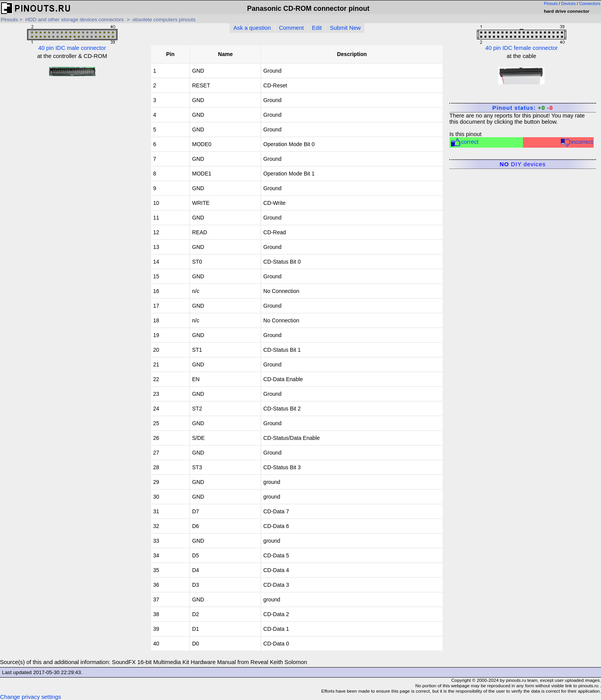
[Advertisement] (72, 137)
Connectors (590, 3)
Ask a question (252, 28)
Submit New (345, 28)
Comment (291, 28)
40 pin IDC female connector (522, 38)
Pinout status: (523, 108)
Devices (569, 3)
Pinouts (551, 3)
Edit (317, 28)
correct (464, 142)
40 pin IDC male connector (72, 38)
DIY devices (523, 164)
